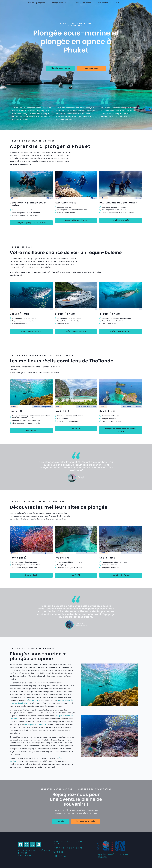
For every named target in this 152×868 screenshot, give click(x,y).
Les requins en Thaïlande (35, 724)
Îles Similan (103, 3)
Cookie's (111, 854)
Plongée (58, 852)
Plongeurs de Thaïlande (34, 850)
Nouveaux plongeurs (36, 3)
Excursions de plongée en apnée (68, 843)
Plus (117, 3)
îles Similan (61, 856)
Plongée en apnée (83, 3)
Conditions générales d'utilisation (103, 856)
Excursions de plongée (68, 848)
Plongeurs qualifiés (60, 3)
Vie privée (124, 854)
